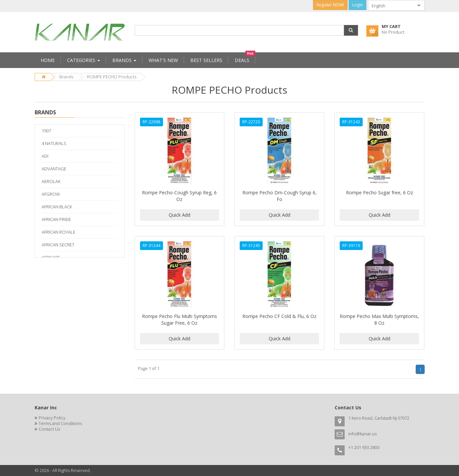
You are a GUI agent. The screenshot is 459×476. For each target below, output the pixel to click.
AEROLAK (51, 181)
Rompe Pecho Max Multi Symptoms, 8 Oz (379, 319)
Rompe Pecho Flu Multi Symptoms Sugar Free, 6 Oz (179, 319)
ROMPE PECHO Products (112, 77)
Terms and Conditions (60, 423)
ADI (45, 156)
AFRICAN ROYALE (58, 232)
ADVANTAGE (54, 169)
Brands (66, 77)
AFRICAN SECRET (58, 245)
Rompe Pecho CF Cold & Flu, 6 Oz (279, 316)
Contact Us (49, 429)
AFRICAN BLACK (57, 207)
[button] (351, 30)
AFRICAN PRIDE (56, 219)
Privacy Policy (52, 418)
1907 (46, 131)
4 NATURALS (54, 143)
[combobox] (391, 5)
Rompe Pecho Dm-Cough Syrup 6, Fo (279, 196)
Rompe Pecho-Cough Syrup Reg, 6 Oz (179, 196)
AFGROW (51, 194)
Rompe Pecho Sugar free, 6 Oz (379, 192)
